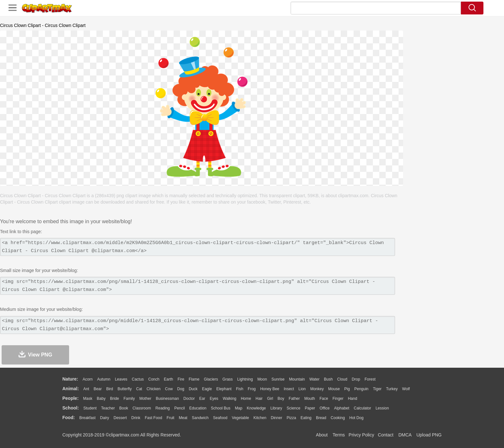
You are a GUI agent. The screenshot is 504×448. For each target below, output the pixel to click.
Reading (163, 408)
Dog (181, 389)
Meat (183, 418)
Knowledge (256, 408)
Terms (339, 435)
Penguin (361, 389)
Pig (347, 389)
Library (276, 408)
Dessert (120, 418)
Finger (338, 399)
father (294, 399)
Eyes (214, 399)
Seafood (220, 418)
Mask (88, 399)
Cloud (342, 379)
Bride (114, 399)
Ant (86, 389)
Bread (321, 418)
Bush (328, 379)
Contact (386, 435)
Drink (136, 418)
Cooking (338, 418)
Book (124, 408)
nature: (70, 379)
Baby (101, 399)
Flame (194, 379)
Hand (352, 399)
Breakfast (88, 418)
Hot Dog (356, 418)
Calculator (363, 408)
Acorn (88, 379)
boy (281, 399)
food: (69, 417)
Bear (98, 389)
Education (198, 408)
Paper (310, 408)
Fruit (170, 418)
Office (324, 408)
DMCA (405, 435)
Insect (289, 389)
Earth (169, 379)
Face (324, 399)
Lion (302, 389)
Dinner (277, 418)
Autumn (104, 379)
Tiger (377, 389)
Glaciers (211, 379)
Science (294, 408)
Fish (240, 389)
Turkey (392, 389)
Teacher (108, 408)
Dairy (104, 418)
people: (71, 398)
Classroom (142, 408)
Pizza (291, 418)
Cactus (138, 379)
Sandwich (200, 418)
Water (314, 379)
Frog (252, 389)
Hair (259, 399)
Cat (139, 389)
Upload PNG (429, 435)
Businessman (167, 399)
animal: (71, 389)
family (129, 399)
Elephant (224, 389)
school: (71, 408)
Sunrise (278, 379)
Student (90, 408)
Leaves (121, 379)
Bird (109, 389)
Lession (382, 408)
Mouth (310, 399)
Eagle (207, 389)
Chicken (153, 389)
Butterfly (125, 389)
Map (239, 408)
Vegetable (240, 418)
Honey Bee (270, 389)
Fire (181, 379)
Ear (202, 399)
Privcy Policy (361, 435)
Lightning (245, 379)
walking (230, 399)
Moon (262, 379)
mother (145, 399)
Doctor (189, 399)
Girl (270, 399)
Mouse (334, 389)
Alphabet (342, 408)
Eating (306, 418)
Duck (193, 389)
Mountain (297, 379)
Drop (356, 379)
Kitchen (260, 418)
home (246, 399)
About (322, 435)
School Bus (221, 408)
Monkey (317, 389)
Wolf (406, 389)
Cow (169, 389)
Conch (154, 379)
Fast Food (153, 418)
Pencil (180, 408)
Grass (228, 379)
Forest (370, 379)
